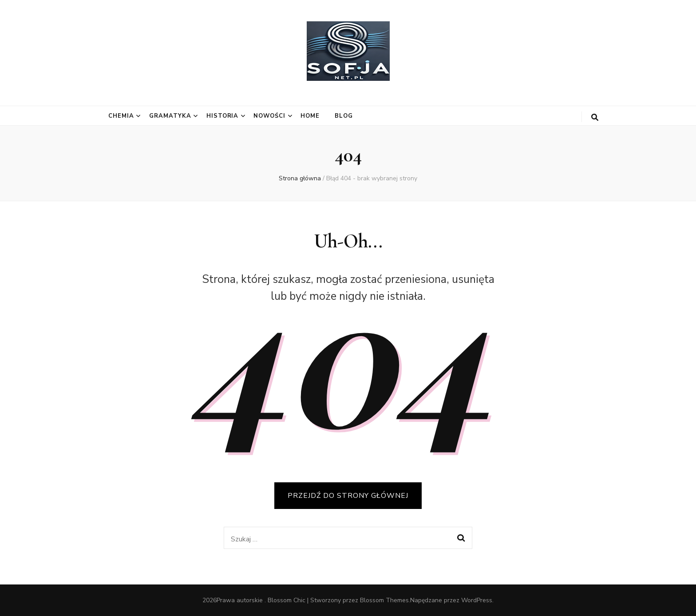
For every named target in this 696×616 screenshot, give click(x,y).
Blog (344, 116)
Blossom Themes (384, 600)
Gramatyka (170, 116)
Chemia (121, 116)
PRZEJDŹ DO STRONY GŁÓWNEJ (348, 496)
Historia (223, 116)
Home (310, 116)
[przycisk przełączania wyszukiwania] (595, 117)
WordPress (477, 600)
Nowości (269, 116)
